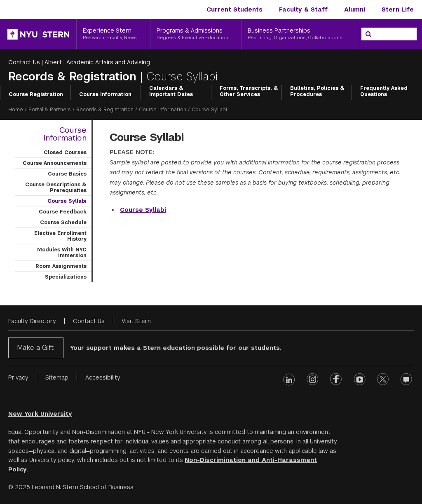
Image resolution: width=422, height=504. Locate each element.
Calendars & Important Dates (171, 91)
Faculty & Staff (303, 9)
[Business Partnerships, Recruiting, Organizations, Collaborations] (299, 34)
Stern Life (398, 9)
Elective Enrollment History (60, 236)
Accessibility (103, 377)
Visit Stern (136, 321)
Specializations (66, 277)
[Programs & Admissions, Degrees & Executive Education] (196, 34)
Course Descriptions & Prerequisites (56, 188)
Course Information (105, 94)
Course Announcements (55, 163)
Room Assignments (61, 266)
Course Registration (36, 94)
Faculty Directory (32, 321)
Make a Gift (35, 348)
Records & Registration (74, 76)
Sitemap (57, 377)
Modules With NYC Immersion (62, 253)
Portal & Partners (50, 110)
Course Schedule (63, 223)
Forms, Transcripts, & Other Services (249, 91)
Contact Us (24, 62)
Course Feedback (63, 212)
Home (16, 110)
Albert (53, 62)
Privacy (18, 377)
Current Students (234, 9)
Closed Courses (65, 152)
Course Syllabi (67, 201)
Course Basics (67, 174)
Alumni (355, 9)
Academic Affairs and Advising (108, 62)
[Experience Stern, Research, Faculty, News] (113, 34)
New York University (40, 414)
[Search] (368, 34)
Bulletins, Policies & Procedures (317, 91)
